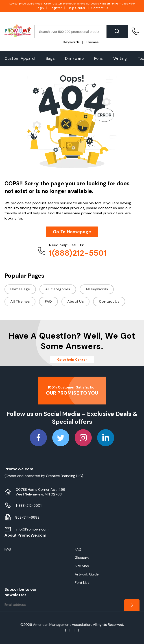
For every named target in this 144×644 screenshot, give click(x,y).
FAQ (48, 301)
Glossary (82, 558)
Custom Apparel (20, 58)
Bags (50, 58)
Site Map (82, 566)
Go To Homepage (72, 232)
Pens (98, 58)
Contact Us (100, 8)
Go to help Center (72, 360)
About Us (75, 301)
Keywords (72, 42)
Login (40, 8)
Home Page (20, 289)
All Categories (58, 289)
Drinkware (74, 58)
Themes (92, 42)
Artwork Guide (87, 574)
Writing (120, 58)
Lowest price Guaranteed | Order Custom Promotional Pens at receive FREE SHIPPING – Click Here (72, 4)
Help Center (76, 8)
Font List (82, 583)
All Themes (20, 301)
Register (56, 8)
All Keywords (97, 289)
